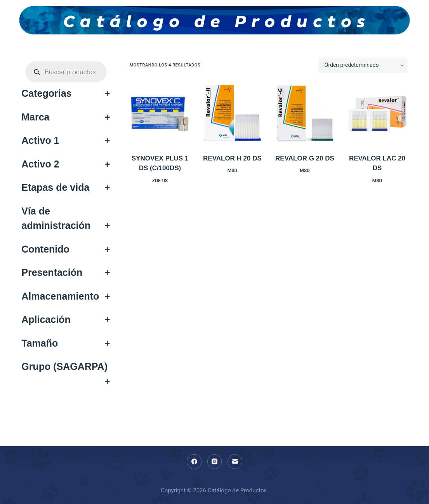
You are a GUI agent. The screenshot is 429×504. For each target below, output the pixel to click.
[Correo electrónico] (235, 462)
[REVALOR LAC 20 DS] (377, 113)
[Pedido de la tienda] (363, 65)
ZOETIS (160, 181)
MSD (233, 171)
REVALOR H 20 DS (232, 158)
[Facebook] (194, 462)
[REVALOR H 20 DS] (232, 113)
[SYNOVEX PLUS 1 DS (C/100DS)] (160, 113)
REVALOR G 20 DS (305, 158)
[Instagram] (215, 462)
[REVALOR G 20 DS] (305, 113)
